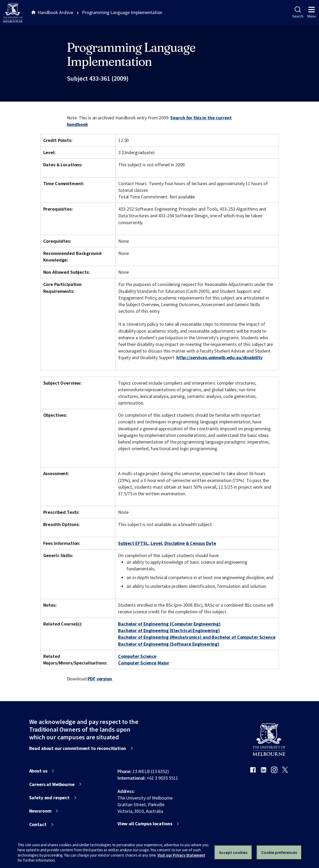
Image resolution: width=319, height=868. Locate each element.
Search (298, 12)
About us (38, 771)
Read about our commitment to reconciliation (78, 748)
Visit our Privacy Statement (181, 855)
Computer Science (137, 656)
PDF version (100, 679)
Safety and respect (49, 798)
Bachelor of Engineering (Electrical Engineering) (169, 630)
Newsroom (40, 811)
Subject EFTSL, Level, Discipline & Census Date (167, 543)
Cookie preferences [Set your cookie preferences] (279, 852)
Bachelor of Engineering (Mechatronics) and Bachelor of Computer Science (197, 637)
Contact (38, 824)
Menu (312, 12)
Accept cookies (233, 852)
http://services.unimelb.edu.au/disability (219, 357)
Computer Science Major (144, 663)
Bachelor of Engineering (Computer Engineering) (169, 624)
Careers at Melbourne (52, 784)
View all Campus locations (145, 824)
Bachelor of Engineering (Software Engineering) (169, 644)
